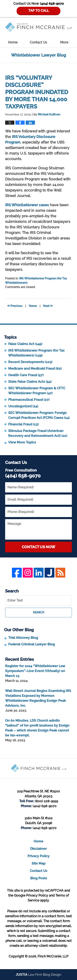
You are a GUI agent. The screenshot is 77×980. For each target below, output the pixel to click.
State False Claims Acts (30, 382)
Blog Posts (39, 878)
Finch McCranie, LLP (53, 956)
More (64, 42)
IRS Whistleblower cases (27, 205)
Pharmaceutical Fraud (29, 400)
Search (38, 612)
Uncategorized (23, 406)
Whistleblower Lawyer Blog (38, 27)
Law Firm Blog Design (39, 975)
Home (13, 42)
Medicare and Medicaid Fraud (35, 369)
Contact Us (38, 42)
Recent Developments (30, 362)
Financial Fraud (23, 424)
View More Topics (22, 442)
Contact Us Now (38, 547)
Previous (15, 305)
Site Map (38, 863)
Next (48, 305)
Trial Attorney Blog (23, 638)
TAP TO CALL (39, 11)
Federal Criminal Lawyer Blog (32, 644)
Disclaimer (38, 849)
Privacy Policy (38, 856)
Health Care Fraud (26, 375)
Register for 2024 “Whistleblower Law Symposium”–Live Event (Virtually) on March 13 (35, 671)
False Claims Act (25, 344)
